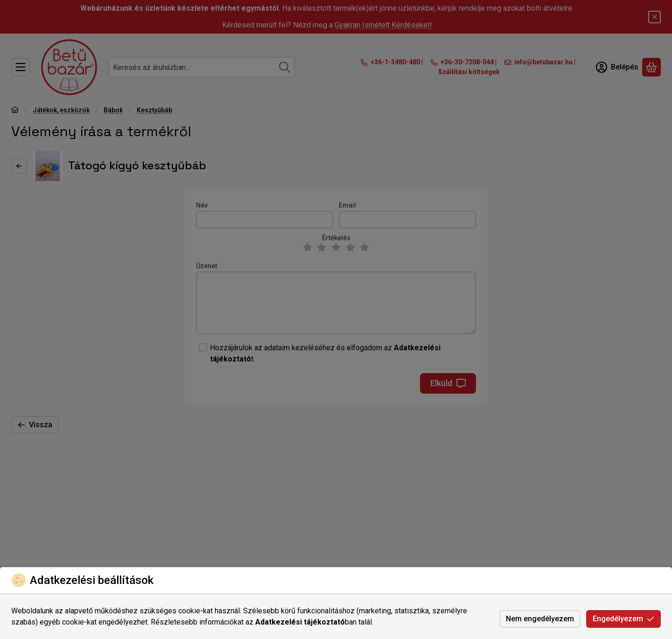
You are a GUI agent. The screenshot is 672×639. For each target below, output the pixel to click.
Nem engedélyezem (540, 619)
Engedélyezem (623, 619)
